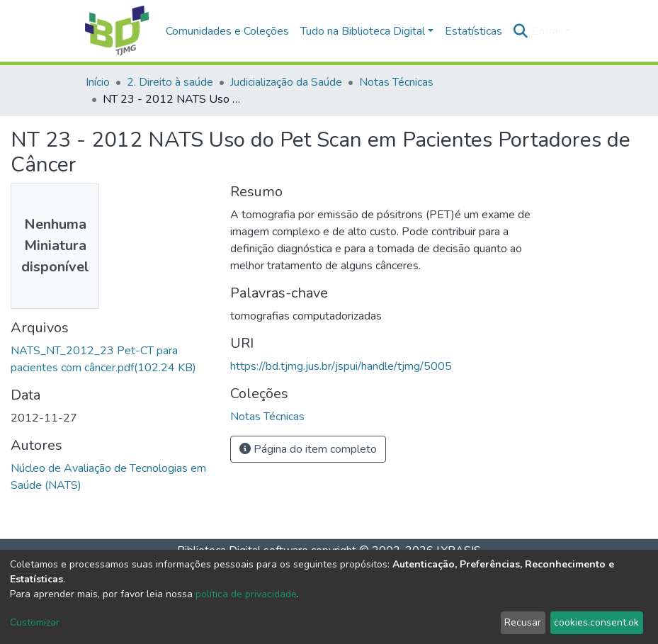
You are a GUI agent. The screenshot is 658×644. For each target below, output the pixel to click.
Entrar (547, 31)
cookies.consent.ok (596, 622)
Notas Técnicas (396, 82)
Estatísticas (473, 31)
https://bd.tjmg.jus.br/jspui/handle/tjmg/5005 (341, 366)
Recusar (523, 622)
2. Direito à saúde (170, 82)
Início (98, 82)
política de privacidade (246, 594)
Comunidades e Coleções (227, 31)
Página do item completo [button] (308, 449)
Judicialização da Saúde (286, 82)
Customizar (35, 622)
